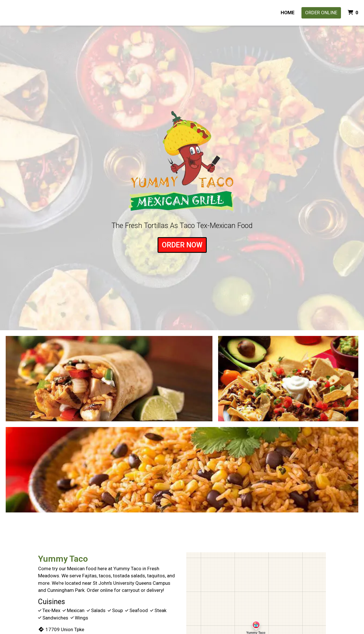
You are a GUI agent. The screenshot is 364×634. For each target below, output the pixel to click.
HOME (288, 13)
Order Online (321, 13)
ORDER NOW (182, 245)
